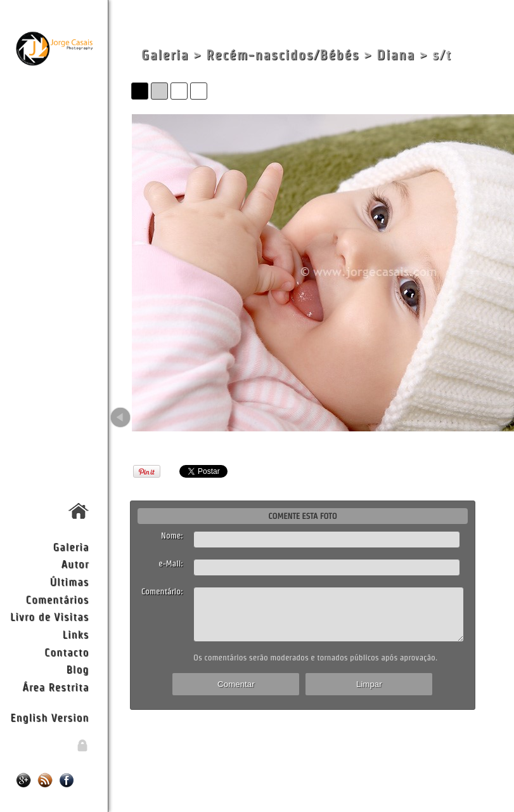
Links (76, 634)
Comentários (58, 599)
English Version (49, 717)
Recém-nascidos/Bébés (283, 55)
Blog (77, 669)
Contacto (67, 652)
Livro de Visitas (49, 616)
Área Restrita (55, 687)
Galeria (71, 547)
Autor (75, 564)
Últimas (69, 581)
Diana (395, 55)
